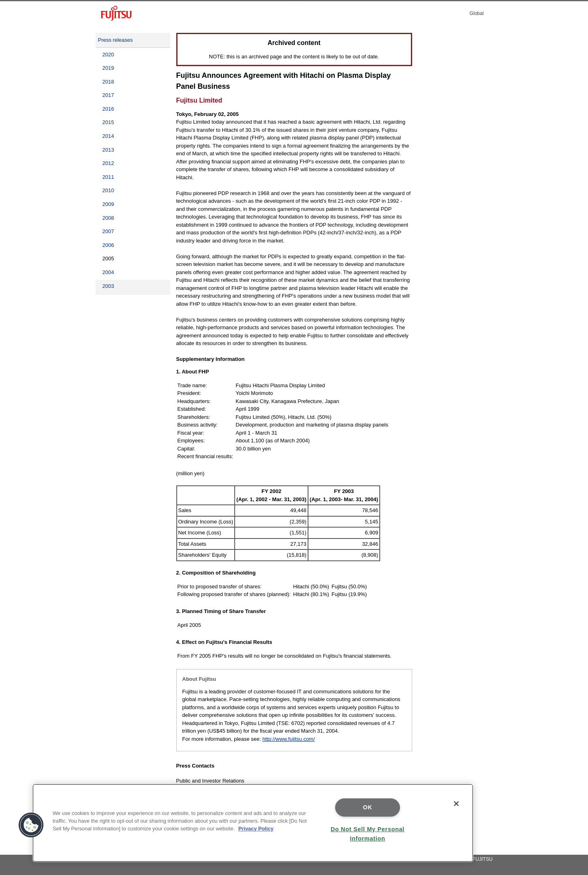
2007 (108, 231)
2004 (108, 272)
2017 (108, 95)
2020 (108, 55)
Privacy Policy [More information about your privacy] (256, 829)
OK (368, 807)
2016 (108, 109)
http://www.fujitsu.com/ (288, 739)
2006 (108, 245)
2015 (108, 122)
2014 (108, 136)
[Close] (456, 804)
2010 (108, 190)
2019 (108, 68)
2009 (108, 204)
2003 (108, 286)
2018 (108, 82)
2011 (108, 177)
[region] (253, 823)
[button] (31, 825)
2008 (108, 218)
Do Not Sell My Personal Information (368, 834)
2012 (108, 163)
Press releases (115, 40)
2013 (108, 150)
